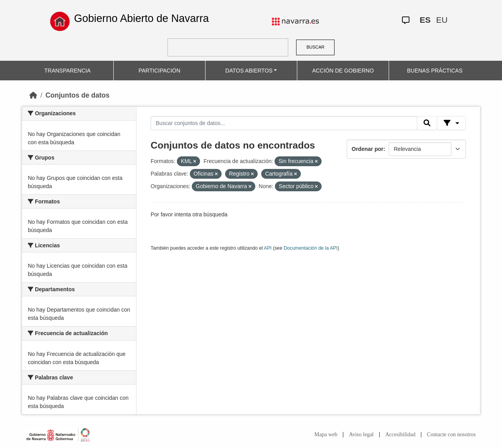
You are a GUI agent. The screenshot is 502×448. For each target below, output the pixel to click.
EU (442, 20)
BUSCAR (315, 47)
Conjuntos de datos (77, 95)
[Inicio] (33, 95)
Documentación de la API (311, 248)
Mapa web (326, 434)
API (268, 248)
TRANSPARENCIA (67, 71)
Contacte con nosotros (451, 434)
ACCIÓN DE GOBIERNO (343, 71)
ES (425, 20)
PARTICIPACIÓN (159, 71)
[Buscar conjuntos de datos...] (284, 123)
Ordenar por (368, 149)
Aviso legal (361, 434)
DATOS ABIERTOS (249, 71)
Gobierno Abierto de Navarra (142, 18)
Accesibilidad (400, 434)
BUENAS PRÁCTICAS (435, 71)
